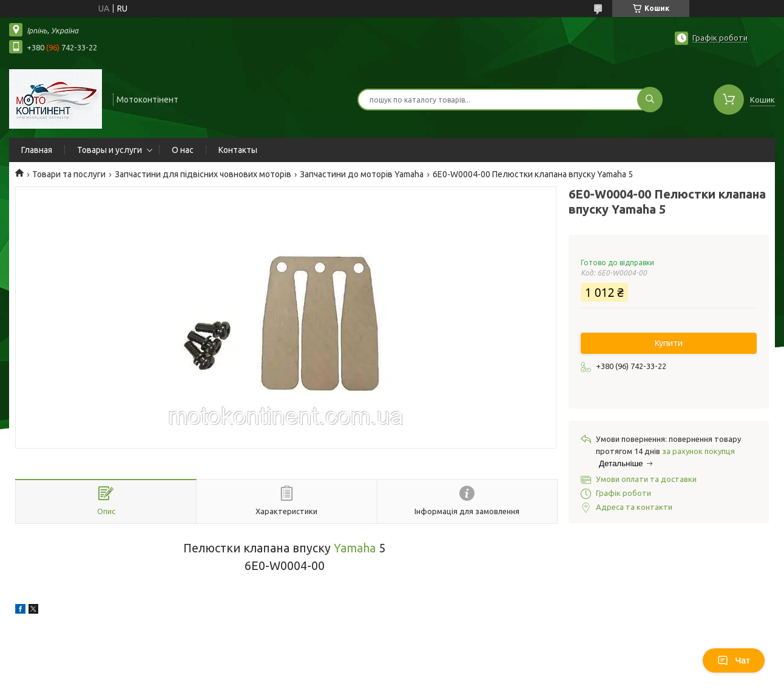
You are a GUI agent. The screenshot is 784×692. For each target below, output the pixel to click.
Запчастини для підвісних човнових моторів (203, 174)
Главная (37, 150)
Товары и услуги (110, 150)
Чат (734, 660)
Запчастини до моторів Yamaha (362, 174)
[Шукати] (650, 100)
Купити (669, 343)
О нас (183, 150)
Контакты (238, 150)
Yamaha (355, 548)
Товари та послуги (69, 174)
